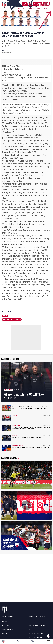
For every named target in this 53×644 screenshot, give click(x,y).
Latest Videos (10, 458)
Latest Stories (11, 359)
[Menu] (48, 641)
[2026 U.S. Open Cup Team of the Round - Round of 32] (7, 438)
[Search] (18, 641)
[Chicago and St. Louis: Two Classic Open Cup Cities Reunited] (7, 418)
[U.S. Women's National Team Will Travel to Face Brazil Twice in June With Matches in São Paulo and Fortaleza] (7, 428)
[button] (53, 641)
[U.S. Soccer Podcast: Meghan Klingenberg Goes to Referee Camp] (7, 448)
